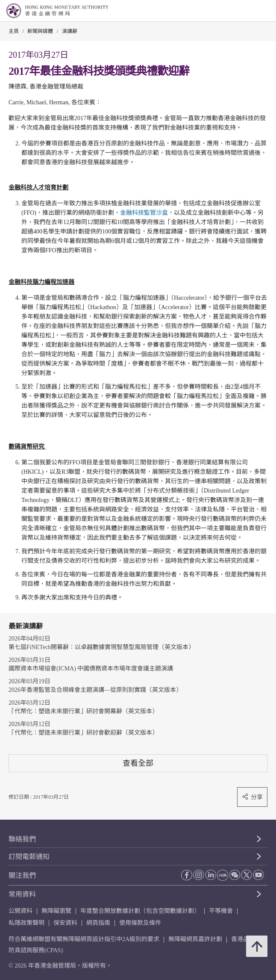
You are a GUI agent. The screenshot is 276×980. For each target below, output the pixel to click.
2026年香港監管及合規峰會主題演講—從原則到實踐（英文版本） (95, 690)
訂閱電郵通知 (29, 857)
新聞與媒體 (40, 31)
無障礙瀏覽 (56, 911)
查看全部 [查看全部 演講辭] (138, 763)
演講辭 (70, 31)
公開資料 (21, 911)
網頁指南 (98, 923)
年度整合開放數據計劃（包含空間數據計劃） (140, 911)
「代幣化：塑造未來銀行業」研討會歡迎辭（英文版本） (83, 733)
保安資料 (65, 923)
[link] (248, 11)
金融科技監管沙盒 (144, 213)
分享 (252, 797)
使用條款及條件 (140, 923)
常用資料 (22, 894)
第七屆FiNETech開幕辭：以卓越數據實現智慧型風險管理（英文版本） (101, 647)
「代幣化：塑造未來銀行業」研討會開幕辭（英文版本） (83, 711)
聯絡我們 (22, 839)
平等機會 (221, 911)
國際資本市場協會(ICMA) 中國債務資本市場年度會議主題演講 (91, 669)
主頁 (14, 31)
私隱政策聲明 (26, 923)
